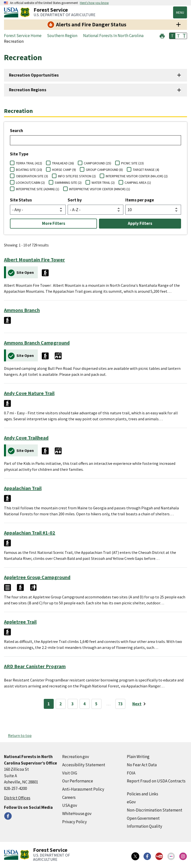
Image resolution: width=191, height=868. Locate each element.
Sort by (75, 200)
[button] (162, 35)
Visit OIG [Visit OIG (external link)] (70, 773)
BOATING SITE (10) (29, 170)
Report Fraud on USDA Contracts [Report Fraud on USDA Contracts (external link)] (156, 781)
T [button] (172, 36)
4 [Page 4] (84, 704)
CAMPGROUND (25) (97, 163)
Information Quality (144, 826)
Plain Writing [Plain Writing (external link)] (138, 757)
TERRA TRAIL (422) (29, 163)
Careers (69, 797)
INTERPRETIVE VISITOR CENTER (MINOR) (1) (100, 189)
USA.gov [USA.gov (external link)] (70, 805)
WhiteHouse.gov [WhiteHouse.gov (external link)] (77, 814)
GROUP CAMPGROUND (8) (104, 170)
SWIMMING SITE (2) (68, 183)
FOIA (131, 773)
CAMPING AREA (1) (138, 183)
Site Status (21, 200)
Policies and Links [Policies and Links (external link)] (143, 794)
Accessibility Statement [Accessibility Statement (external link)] (84, 765)
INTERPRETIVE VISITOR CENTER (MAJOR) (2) (137, 176)
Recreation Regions (28, 90)
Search (17, 131)
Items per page (140, 200)
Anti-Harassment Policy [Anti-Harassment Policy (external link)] (83, 789)
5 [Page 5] (96, 704)
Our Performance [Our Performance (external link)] (78, 781)
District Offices (17, 798)
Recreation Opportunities (34, 75)
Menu (180, 12)
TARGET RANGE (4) (146, 170)
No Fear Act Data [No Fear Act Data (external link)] (142, 765)
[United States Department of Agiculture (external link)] (12, 12)
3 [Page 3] (72, 704)
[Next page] (140, 704)
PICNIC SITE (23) (132, 163)
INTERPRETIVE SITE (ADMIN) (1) (38, 189)
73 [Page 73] (120, 704)
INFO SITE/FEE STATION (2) (77, 176)
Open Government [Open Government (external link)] (143, 818)
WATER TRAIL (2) (103, 183)
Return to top (20, 735)
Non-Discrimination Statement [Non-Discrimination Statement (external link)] (155, 810)
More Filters (54, 223)
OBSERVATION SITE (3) (32, 176)
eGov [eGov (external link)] (131, 802)
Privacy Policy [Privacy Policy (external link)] (74, 822)
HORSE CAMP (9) (64, 170)
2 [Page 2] (61, 704)
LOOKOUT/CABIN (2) (30, 183)
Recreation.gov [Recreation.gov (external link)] (76, 757)
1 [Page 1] (49, 704)
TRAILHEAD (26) (63, 163)
